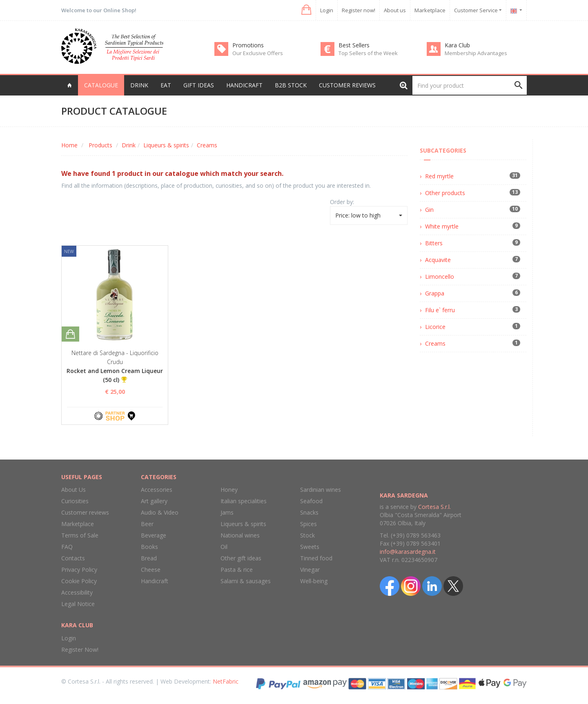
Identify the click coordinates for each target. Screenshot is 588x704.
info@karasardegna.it (408, 552)
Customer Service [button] (478, 10)
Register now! (359, 10)
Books (149, 547)
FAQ (67, 547)
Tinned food (316, 558)
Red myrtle (439, 176)
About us (395, 10)
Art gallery (154, 501)
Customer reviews (347, 85)
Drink (129, 145)
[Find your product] (470, 85)
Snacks (309, 512)
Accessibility (77, 592)
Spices (308, 524)
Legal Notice (78, 604)
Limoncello (440, 276)
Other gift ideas (241, 558)
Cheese (151, 570)
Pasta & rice (237, 570)
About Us (73, 490)
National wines (240, 535)
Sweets (310, 547)
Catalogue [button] (101, 85)
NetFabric (226, 681)
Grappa (435, 293)
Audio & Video (160, 512)
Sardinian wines (321, 490)
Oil (224, 547)
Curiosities (75, 501)
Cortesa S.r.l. (434, 507)
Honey (229, 490)
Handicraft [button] (244, 85)
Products (100, 145)
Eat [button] (166, 85)
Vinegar (310, 570)
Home (69, 145)
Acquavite (438, 260)
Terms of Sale (80, 535)
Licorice (435, 327)
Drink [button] (139, 85)
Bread (149, 558)
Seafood (311, 501)
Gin (429, 210)
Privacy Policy (79, 570)
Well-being (314, 581)
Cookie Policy (79, 581)
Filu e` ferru (440, 310)
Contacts (73, 558)
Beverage (154, 535)
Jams (227, 512)
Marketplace (430, 10)
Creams (207, 145)
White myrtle (442, 226)
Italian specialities (244, 501)
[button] (306, 10)
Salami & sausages (246, 581)
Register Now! (80, 650)
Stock (307, 535)
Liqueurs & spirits (166, 145)
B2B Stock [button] (291, 85)
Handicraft (155, 581)
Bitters (434, 243)
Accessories (157, 490)
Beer (147, 524)
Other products (445, 193)
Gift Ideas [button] (199, 85)
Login (327, 10)
